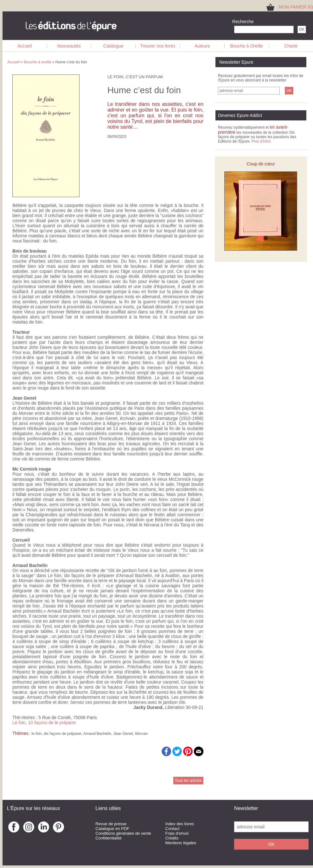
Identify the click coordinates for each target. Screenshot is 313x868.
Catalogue (113, 46)
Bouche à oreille (37, 62)
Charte (291, 46)
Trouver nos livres (158, 46)
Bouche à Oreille (246, 46)
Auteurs (202, 46)
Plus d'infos (261, 141)
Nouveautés (69, 46)
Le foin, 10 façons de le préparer (44, 723)
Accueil (25, 46)
